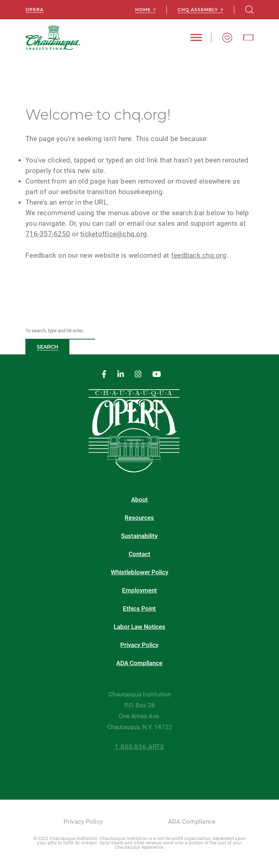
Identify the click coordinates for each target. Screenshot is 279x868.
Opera (35, 10)
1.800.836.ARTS (139, 747)
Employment (139, 590)
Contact (139, 554)
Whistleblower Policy (139, 572)
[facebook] (104, 375)
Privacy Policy (139, 645)
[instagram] (138, 375)
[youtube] (157, 375)
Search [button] (47, 347)
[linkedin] (121, 375)
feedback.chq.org (199, 255)
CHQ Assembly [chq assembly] (198, 10)
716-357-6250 (48, 234)
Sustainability (139, 536)
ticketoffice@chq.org (114, 234)
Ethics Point (139, 609)
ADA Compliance (139, 663)
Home (143, 10)
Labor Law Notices (139, 627)
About (139, 500)
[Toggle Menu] (196, 38)
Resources (139, 518)
